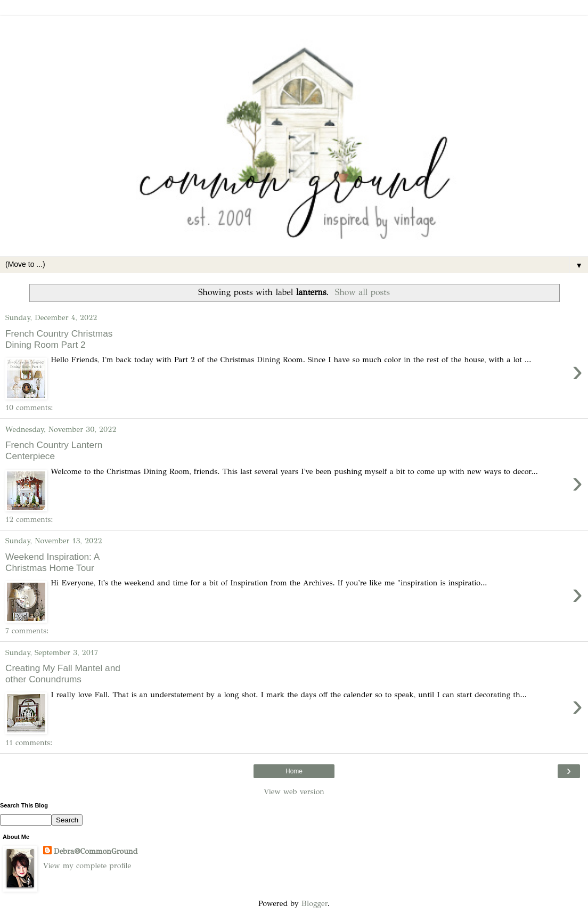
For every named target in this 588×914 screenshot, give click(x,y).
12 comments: (29, 519)
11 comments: (29, 742)
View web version (294, 791)
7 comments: (27, 631)
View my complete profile (87, 866)
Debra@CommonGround (96, 851)
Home (294, 771)
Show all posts (362, 292)
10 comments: (29, 407)
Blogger (315, 903)
